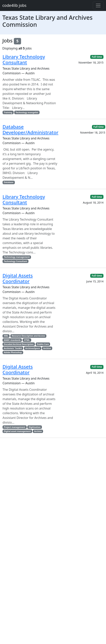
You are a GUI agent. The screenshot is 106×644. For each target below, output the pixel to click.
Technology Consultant (16, 261)
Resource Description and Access (28, 336)
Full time (97, 57)
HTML (27, 340)
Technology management (17, 257)
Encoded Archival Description (19, 344)
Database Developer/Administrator (30, 129)
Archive (47, 348)
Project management (15, 427)
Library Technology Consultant (24, 59)
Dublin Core (43, 344)
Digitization (35, 427)
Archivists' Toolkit (13, 348)
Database (9, 182)
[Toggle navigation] (98, 5)
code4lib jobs (14, 5)
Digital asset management (17, 431)
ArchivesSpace (33, 348)
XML (6, 336)
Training (8, 112)
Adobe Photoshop (13, 352)
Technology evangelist (27, 112)
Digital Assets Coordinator (18, 278)
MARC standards (12, 340)
